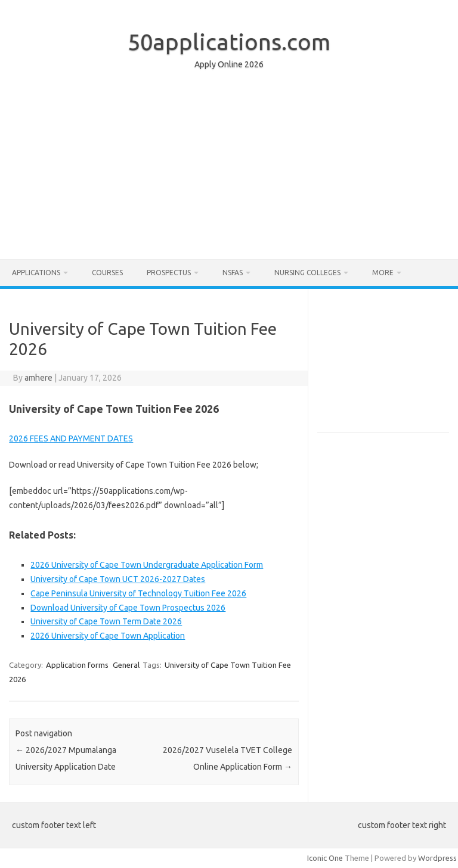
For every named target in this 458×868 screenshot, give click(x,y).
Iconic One (325, 858)
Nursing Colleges (307, 273)
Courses (107, 273)
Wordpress (437, 858)
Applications (36, 273)
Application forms (77, 665)
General (126, 665)
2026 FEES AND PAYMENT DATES (71, 438)
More (383, 273)
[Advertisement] (229, 167)
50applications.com (229, 42)
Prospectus (169, 273)
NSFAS (233, 273)
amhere (38, 378)
